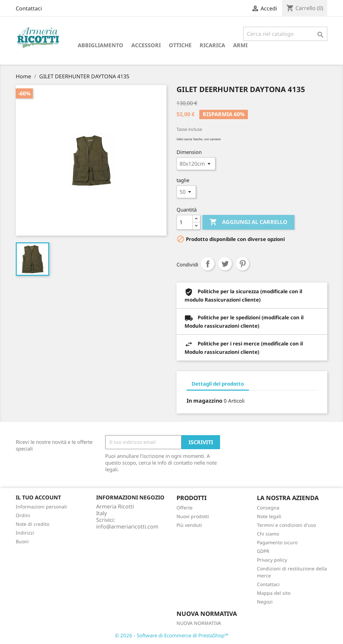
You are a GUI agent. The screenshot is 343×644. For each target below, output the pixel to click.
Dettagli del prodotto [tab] (218, 384)
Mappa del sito (274, 593)
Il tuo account (38, 497)
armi (240, 45)
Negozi (265, 602)
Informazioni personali (41, 507)
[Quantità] (185, 222)
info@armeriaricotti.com (127, 527)
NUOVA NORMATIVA (199, 623)
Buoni (22, 541)
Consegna (268, 508)
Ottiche (180, 45)
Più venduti (189, 525)
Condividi (208, 264)
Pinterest (243, 264)
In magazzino (204, 401)
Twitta (225, 264)
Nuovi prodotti (193, 516)
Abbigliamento (100, 45)
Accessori (146, 45)
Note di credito (32, 524)
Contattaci (29, 8)
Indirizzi (25, 533)
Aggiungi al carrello (248, 222)
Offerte (185, 508)
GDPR (263, 551)
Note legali (269, 516)
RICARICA (212, 45)
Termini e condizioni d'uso (286, 525)
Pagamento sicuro (277, 542)
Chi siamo (268, 534)
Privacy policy (272, 560)
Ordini (23, 515)
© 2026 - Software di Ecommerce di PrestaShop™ (172, 635)
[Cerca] (285, 34)
